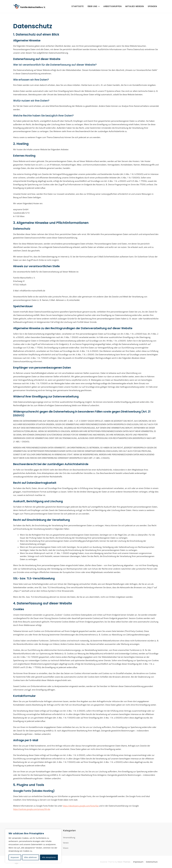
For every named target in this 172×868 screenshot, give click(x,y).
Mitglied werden (135, 6)
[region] (33, 846)
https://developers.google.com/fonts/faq (81, 806)
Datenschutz (152, 862)
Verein (66, 843)
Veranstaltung (69, 837)
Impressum (138, 862)
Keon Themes (124, 862)
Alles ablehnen (31, 857)
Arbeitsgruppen (112, 6)
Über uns (92, 6)
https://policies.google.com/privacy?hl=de (32, 809)
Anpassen (15, 857)
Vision (66, 848)
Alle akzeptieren (49, 857)
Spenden (152, 6)
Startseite (78, 6)
